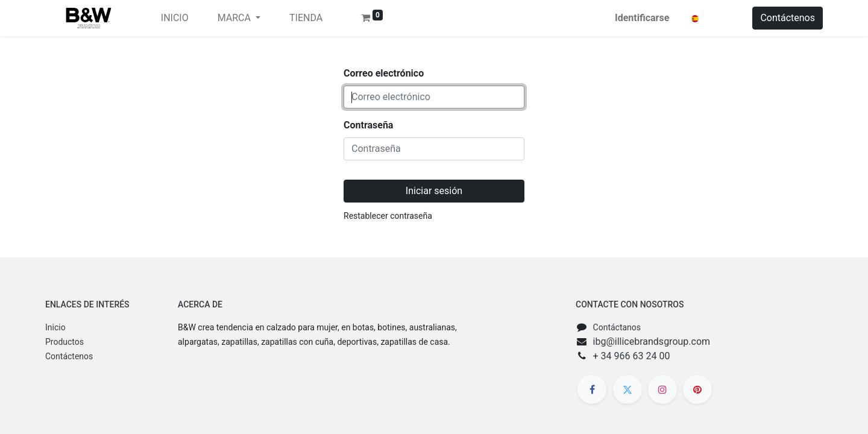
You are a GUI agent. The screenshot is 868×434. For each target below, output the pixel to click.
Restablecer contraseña (388, 216)
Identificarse (642, 18)
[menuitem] (175, 18)
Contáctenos (788, 18)
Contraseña (368, 125)
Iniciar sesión (434, 191)
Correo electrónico (384, 73)
